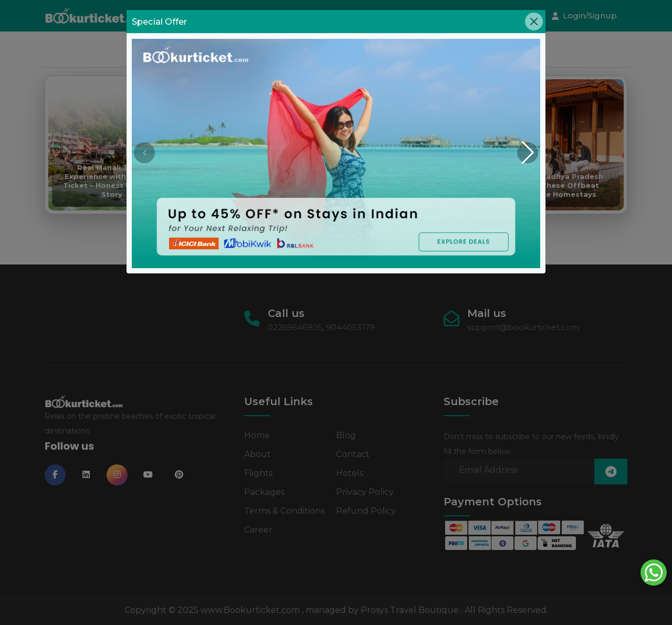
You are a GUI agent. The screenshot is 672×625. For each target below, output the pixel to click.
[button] (528, 153)
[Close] (534, 22)
